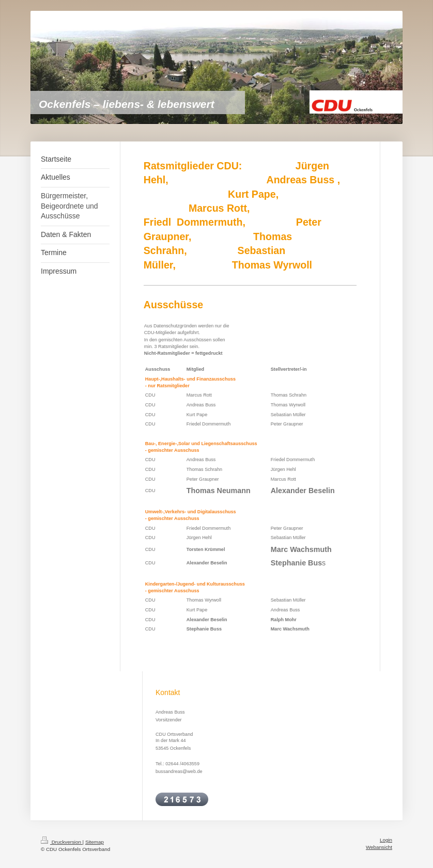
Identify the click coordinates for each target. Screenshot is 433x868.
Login (386, 840)
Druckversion (62, 842)
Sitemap (95, 842)
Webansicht (379, 847)
